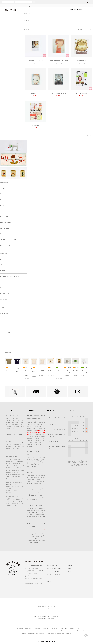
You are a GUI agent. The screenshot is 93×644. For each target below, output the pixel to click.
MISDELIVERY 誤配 (5, 333)
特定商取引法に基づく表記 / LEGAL (56, 575)
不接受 (23, 633)
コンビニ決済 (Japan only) (56, 429)
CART (70, 572)
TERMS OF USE (4, 317)
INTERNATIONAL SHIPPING (8, 341)
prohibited (19, 630)
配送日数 (31, 446)
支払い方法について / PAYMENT (55, 565)
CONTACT (71, 575)
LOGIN (70, 568)
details (35, 500)
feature (22, 6)
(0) (88, 2)
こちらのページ (12, 502)
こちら (10, 424)
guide (29, 6)
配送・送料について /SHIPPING (55, 568)
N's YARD (49, 581)
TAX (29, 500)
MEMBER (70, 565)
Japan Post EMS (31, 539)
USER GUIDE (71, 578)
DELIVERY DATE (5, 329)
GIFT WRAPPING (5, 337)
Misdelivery (9, 434)
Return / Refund (18, 434)
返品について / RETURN (53, 572)
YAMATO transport (38, 512)
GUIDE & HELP (4, 313)
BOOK (30, 13)
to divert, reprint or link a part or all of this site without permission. (50, 620)
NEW (91, 29)
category (13, 6)
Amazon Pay (52, 424)
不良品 (10, 423)
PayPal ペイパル (53, 441)
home (7, 6)
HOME (26, 13)
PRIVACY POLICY (5, 321)
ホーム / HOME (51, 562)
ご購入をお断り (67, 628)
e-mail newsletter (52, 578)
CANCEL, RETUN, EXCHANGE (8, 325)
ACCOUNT (71, 562)
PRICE (87, 29)
